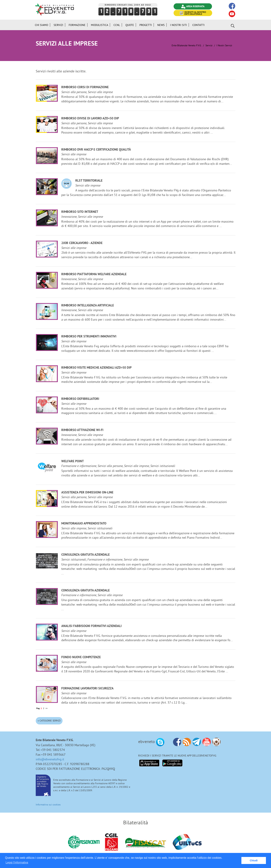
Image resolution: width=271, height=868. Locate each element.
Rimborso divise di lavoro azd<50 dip (90, 119)
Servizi (209, 45)
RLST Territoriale (89, 181)
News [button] (161, 25)
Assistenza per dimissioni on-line (87, 493)
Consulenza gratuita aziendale (85, 555)
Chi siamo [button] (42, 25)
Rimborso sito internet (80, 212)
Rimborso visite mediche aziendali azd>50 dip (96, 368)
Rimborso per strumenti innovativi (89, 337)
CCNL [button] (117, 25)
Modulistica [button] (100, 25)
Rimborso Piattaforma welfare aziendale (94, 274)
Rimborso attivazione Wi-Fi (82, 430)
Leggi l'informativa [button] (17, 862)
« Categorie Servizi (49, 721)
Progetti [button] (146, 25)
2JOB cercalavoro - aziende (82, 243)
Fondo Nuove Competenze (81, 657)
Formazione (77, 25)
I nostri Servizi (224, 45)
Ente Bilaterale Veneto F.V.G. (187, 45)
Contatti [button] (198, 25)
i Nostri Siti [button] (179, 25)
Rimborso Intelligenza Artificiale (88, 306)
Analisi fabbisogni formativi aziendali (91, 626)
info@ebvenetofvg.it (50, 759)
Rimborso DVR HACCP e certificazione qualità (96, 150)
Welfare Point (73, 461)
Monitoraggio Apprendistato (84, 524)
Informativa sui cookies (48, 805)
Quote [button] (130, 25)
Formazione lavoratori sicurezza (87, 689)
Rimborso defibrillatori (80, 399)
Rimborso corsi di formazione (85, 87)
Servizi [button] (58, 25)
